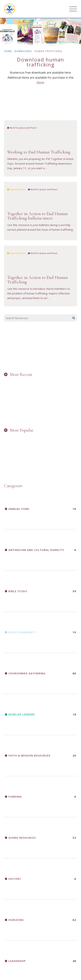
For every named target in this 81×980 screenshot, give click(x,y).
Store (40, 82)
